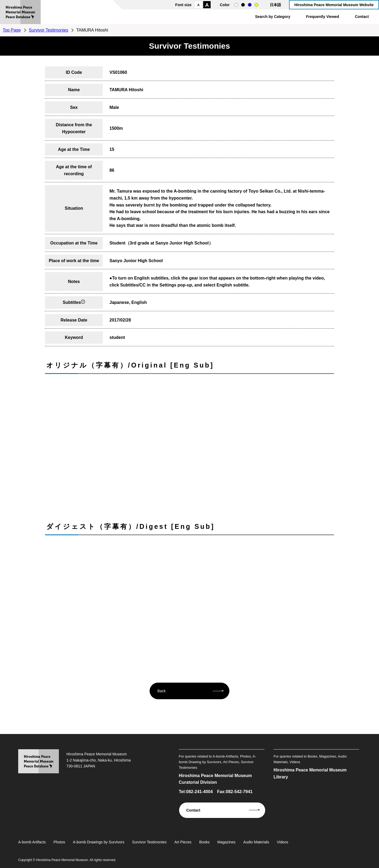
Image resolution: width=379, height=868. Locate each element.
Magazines (226, 842)
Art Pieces (183, 842)
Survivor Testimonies (49, 30)
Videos (283, 842)
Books (204, 842)
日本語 (275, 5)
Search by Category (273, 17)
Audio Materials (256, 842)
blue (250, 5)
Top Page (12, 30)
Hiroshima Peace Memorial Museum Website (334, 5)
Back (162, 691)
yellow (256, 5)
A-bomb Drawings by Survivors (98, 842)
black (243, 5)
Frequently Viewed (322, 17)
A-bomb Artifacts (32, 842)
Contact (362, 17)
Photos (59, 842)
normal (236, 5)
